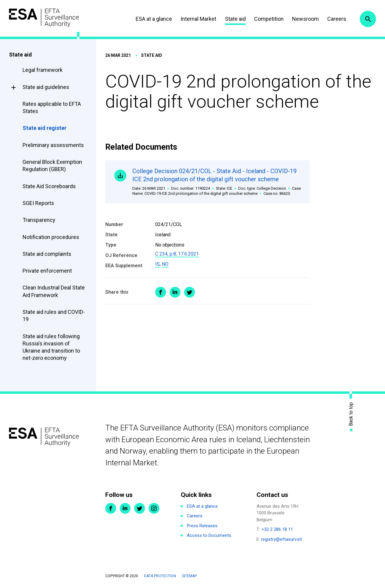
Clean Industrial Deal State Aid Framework (54, 291)
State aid (235, 19)
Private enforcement (47, 271)
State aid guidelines (46, 87)
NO (165, 264)
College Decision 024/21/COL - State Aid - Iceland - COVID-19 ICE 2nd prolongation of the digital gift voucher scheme (217, 182)
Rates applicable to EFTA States (52, 107)
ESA (44, 18)
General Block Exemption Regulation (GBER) (52, 165)
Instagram (154, 508)
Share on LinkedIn (175, 292)
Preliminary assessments (53, 145)
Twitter (140, 508)
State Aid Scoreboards (49, 186)
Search (368, 19)
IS (157, 264)
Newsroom (305, 19)
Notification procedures (51, 237)
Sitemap (189, 576)
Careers (337, 19)
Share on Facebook (161, 292)
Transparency (39, 220)
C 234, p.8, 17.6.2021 (177, 254)
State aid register (45, 128)
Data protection (160, 576)
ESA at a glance (154, 19)
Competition (269, 19)
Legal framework (43, 70)
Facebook (111, 508)
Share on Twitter (189, 292)
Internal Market (198, 19)
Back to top (351, 414)
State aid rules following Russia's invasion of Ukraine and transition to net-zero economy (51, 347)
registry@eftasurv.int (282, 539)
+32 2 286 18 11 (277, 529)
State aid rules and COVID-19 (54, 315)
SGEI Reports (38, 203)
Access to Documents (209, 535)
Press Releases (202, 526)
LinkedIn (125, 508)
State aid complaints (47, 254)
